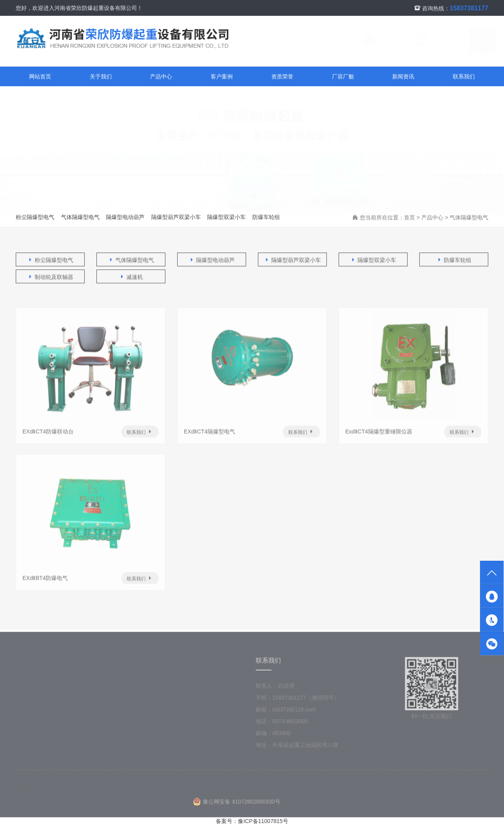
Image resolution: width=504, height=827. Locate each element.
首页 (409, 218)
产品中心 (161, 77)
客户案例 (222, 77)
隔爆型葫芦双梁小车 (176, 217)
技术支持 (103, 700)
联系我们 (374, 43)
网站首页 (40, 77)
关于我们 (101, 77)
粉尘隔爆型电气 (35, 217)
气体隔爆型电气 (80, 217)
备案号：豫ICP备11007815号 (252, 821)
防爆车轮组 (266, 217)
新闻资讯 (403, 77)
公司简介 (184, 688)
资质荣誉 (282, 77)
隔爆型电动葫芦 (125, 217)
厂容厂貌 (343, 77)
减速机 (131, 277)
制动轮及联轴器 (50, 277)
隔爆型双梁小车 (226, 217)
